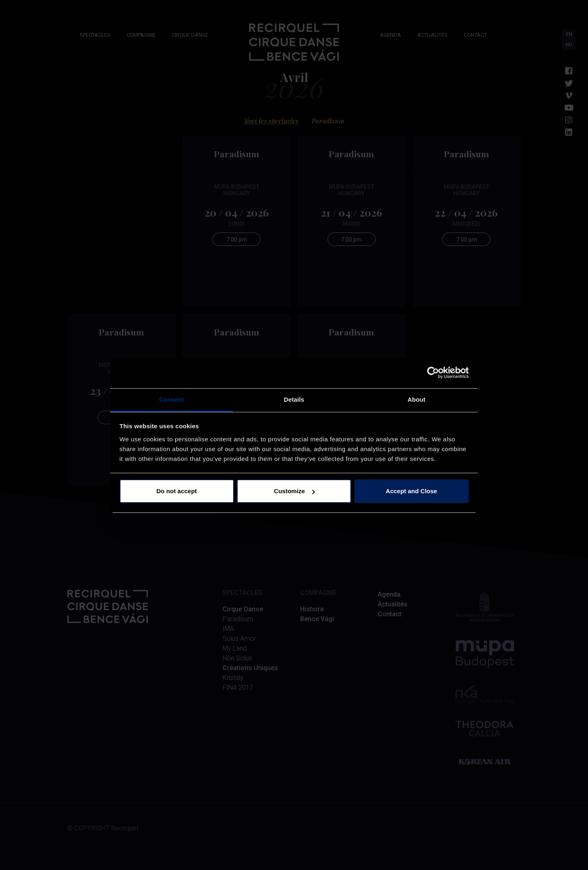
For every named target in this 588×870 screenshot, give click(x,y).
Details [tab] (294, 399)
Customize (294, 491)
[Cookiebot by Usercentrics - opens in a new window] (433, 373)
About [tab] (416, 399)
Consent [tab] (172, 399)
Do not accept (177, 491)
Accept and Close (412, 491)
